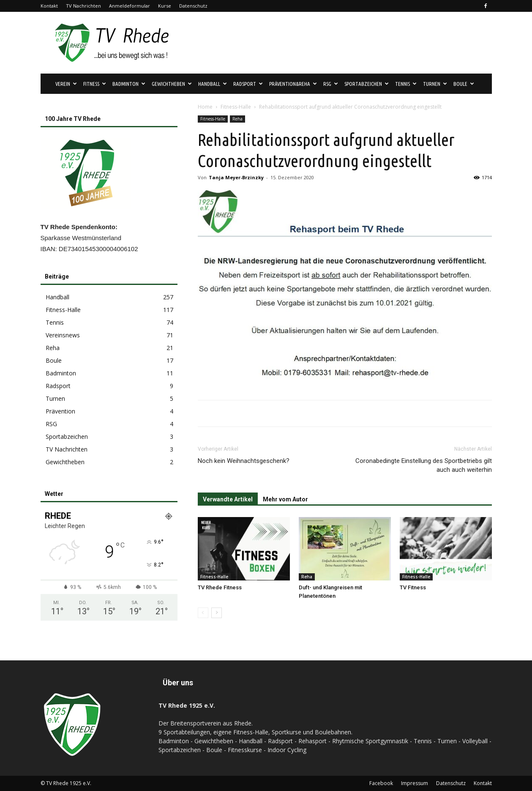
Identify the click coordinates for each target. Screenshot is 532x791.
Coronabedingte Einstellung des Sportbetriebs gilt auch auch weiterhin (424, 465)
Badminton (129, 84)
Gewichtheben (172, 84)
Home (205, 107)
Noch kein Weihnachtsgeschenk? (244, 461)
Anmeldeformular (130, 6)
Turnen (435, 84)
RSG (331, 84)
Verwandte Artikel (228, 499)
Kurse (165, 6)
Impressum (415, 783)
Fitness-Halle (236, 107)
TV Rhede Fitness (220, 587)
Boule (464, 84)
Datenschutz (193, 6)
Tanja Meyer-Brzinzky (236, 177)
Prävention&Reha (293, 84)
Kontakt (49, 6)
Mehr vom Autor (285, 499)
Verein (66, 84)
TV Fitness (413, 587)
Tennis (406, 84)
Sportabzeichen (367, 84)
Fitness (95, 84)
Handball (213, 84)
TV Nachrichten (83, 6)
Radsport (248, 84)
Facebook (381, 783)
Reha (237, 119)
